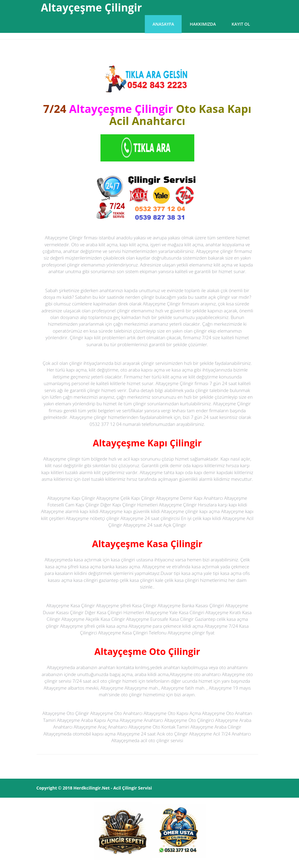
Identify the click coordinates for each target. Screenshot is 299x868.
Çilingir (130, 788)
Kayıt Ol (241, 24)
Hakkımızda (203, 24)
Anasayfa (163, 24)
